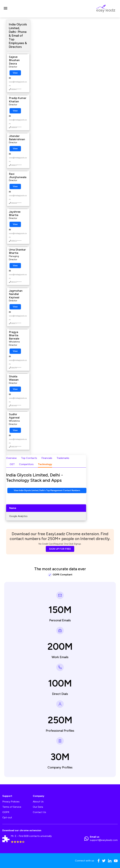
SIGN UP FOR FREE (60, 549)
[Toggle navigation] (5, 9)
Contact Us (39, 812)
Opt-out (7, 817)
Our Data (38, 807)
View (15, 73)
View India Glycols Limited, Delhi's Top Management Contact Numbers (47, 490)
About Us (38, 802)
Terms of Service (12, 807)
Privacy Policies (11, 802)
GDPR (6, 812)
